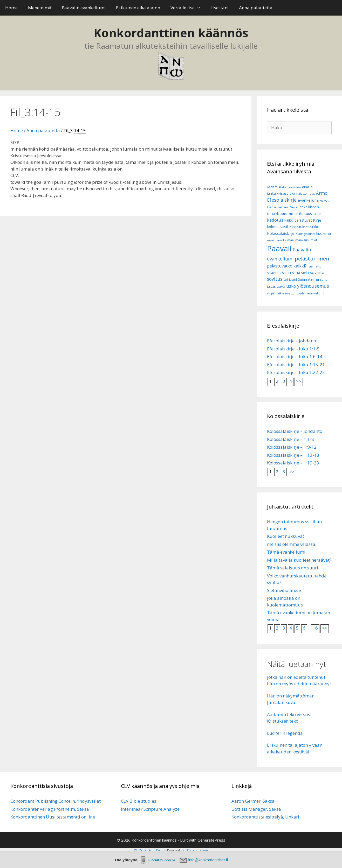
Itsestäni (220, 8)
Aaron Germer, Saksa (253, 801)
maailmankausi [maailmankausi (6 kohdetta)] (298, 240)
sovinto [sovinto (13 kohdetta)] (317, 272)
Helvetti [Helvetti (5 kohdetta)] (325, 201)
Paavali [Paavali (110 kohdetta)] (279, 249)
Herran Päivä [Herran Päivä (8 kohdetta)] (287, 207)
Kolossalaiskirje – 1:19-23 (293, 463)
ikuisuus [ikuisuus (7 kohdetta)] (305, 214)
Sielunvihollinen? (284, 590)
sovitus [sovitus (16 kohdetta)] (275, 279)
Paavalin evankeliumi (84, 8)
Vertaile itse (188, 8)
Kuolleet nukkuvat (286, 536)
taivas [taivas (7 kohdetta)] (271, 287)
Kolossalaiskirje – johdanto (295, 431)
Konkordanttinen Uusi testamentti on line (53, 817)
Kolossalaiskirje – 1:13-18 (293, 455)
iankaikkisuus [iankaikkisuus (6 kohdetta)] (277, 214)
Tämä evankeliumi (286, 552)
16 (315, 628)
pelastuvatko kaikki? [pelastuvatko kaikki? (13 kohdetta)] (287, 266)
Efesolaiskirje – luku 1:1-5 (293, 349)
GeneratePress (211, 840)
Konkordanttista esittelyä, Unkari (265, 817)
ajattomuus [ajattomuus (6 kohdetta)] (307, 193)
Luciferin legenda (285, 733)
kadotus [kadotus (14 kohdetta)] (275, 220)
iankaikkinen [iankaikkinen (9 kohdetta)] (309, 207)
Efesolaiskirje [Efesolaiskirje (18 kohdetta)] (282, 200)
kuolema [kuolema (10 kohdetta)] (324, 233)
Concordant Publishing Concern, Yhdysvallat (56, 801)
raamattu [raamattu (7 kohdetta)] (315, 266)
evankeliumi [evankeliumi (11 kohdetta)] (308, 200)
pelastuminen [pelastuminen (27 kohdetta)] (312, 258)
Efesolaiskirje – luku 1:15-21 (296, 365)
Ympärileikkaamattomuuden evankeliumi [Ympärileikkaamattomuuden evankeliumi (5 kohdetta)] (296, 293)
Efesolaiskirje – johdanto (292, 341)
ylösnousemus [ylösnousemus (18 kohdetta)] (313, 286)
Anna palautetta (256, 8)
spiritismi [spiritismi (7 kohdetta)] (290, 280)
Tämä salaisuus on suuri (293, 568)
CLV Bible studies (139, 801)
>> (299, 381)
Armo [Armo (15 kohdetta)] (322, 193)
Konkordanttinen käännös (171, 33)
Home (11, 8)
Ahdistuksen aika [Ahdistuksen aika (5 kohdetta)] (290, 187)
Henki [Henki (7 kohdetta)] (271, 207)
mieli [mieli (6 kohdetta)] (314, 240)
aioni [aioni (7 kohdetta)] (293, 193)
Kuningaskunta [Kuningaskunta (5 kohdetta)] (305, 234)
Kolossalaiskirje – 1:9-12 (292, 447)
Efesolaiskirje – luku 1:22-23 (296, 372)
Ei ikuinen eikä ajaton (138, 8)
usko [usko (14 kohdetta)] (291, 286)
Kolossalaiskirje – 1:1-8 (290, 439)
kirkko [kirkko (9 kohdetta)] (314, 227)
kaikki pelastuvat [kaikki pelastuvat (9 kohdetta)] (298, 220)
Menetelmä (40, 8)
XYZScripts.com (197, 850)
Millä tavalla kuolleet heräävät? (299, 560)
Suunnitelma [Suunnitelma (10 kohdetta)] (308, 279)
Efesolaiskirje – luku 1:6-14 (295, 357)
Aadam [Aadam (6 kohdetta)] (272, 187)
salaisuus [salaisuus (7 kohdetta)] (274, 273)
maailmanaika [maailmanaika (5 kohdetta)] (277, 240)
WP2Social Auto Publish (150, 850)
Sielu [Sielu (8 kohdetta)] (305, 273)
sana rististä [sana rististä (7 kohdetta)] (291, 273)
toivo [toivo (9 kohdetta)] (281, 286)
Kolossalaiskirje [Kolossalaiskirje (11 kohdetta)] (281, 233)
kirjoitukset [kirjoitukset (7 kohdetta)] (300, 227)
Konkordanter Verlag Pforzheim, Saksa (50, 809)
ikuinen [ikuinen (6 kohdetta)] (293, 214)
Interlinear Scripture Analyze (150, 809)
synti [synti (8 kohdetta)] (324, 279)
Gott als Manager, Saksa (256, 809)
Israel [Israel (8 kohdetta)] (317, 214)
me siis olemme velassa (291, 544)
